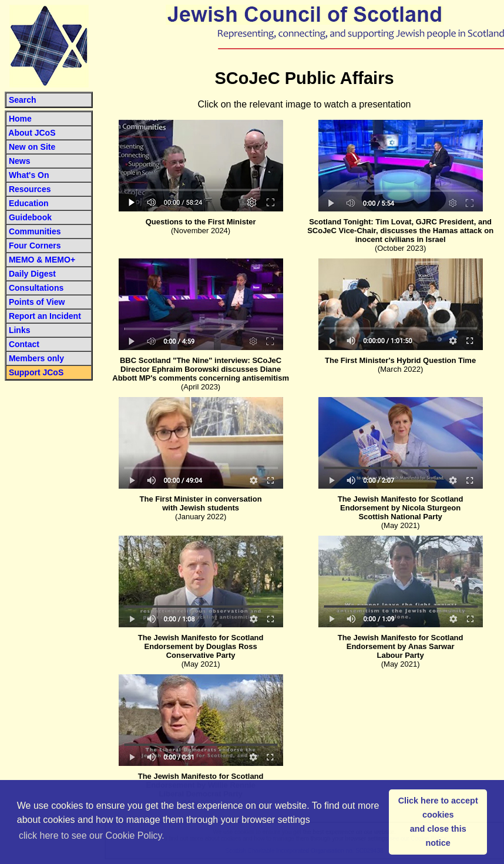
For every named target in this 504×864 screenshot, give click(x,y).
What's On (29, 175)
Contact (24, 344)
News (20, 161)
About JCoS (31, 133)
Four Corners (35, 246)
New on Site (32, 147)
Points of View (36, 302)
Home (19, 119)
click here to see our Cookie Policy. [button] (92, 836)
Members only (36, 358)
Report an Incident (45, 316)
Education (28, 203)
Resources (28, 189)
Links (20, 330)
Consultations (36, 288)
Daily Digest (32, 274)
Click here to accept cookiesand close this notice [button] (438, 822)
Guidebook (30, 217)
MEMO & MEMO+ (41, 260)
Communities (35, 231)
